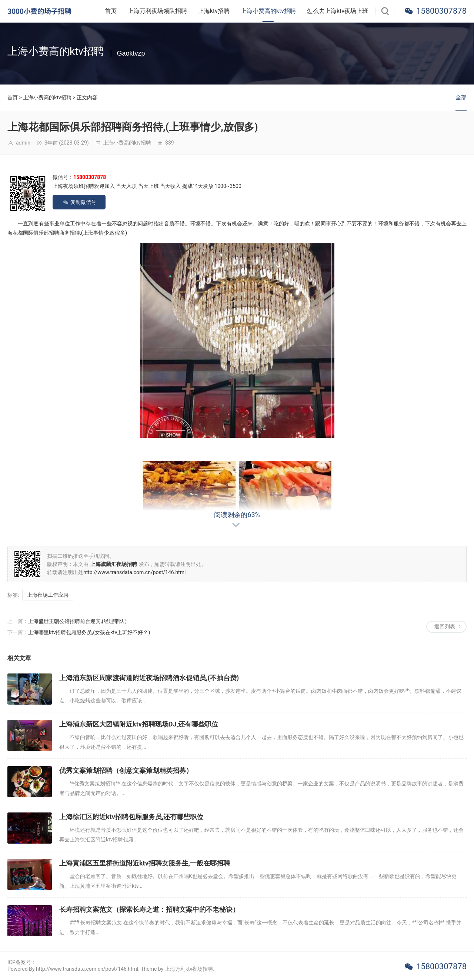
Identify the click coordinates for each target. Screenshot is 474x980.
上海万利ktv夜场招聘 (189, 969)
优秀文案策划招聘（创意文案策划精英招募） (126, 770)
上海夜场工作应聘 (48, 595)
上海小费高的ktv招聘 (268, 11)
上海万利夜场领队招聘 (157, 11)
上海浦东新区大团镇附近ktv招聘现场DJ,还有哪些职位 (139, 724)
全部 (461, 97)
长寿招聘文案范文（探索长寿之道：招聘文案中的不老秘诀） (149, 909)
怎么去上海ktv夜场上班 (338, 11)
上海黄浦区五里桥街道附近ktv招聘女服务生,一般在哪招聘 (145, 863)
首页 (111, 11)
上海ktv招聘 (214, 11)
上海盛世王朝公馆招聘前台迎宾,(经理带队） (79, 621)
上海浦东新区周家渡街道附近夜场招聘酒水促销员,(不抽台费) (149, 678)
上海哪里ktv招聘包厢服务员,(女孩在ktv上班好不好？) (89, 632)
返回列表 (445, 626)
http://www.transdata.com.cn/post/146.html (134, 572)
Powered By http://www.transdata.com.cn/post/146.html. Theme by (86, 969)
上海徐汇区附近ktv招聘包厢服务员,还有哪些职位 (131, 817)
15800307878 (441, 11)
